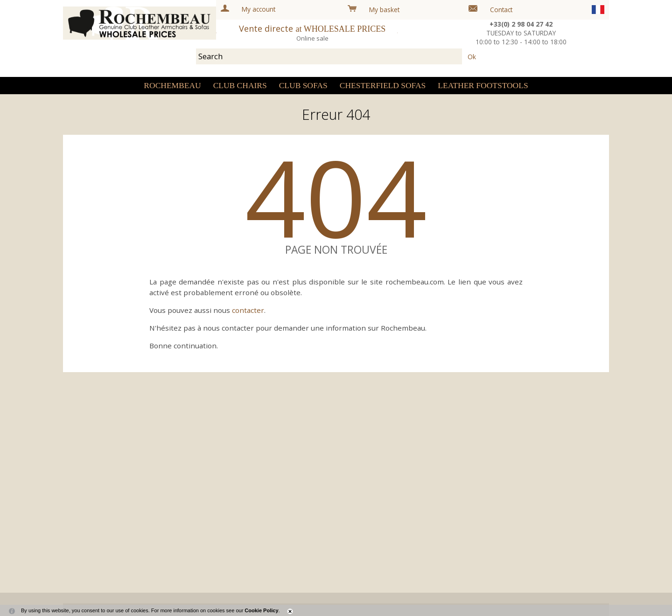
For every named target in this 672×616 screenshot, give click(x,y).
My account (259, 9)
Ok (472, 56)
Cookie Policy (261, 610)
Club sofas (303, 85)
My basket (384, 10)
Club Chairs (240, 85)
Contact (501, 10)
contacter (248, 310)
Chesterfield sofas (383, 85)
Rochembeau (172, 85)
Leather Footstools (483, 85)
